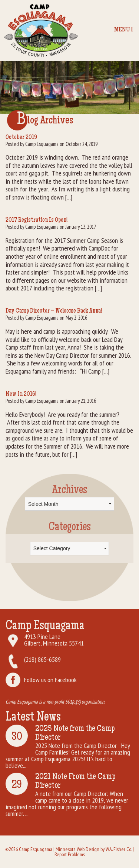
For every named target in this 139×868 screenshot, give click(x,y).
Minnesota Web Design (77, 849)
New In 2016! (21, 394)
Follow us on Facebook (50, 680)
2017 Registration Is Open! (37, 220)
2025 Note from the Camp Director (75, 733)
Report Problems (70, 854)
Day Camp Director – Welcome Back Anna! (54, 311)
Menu (124, 30)
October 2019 (21, 137)
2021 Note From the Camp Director (75, 782)
